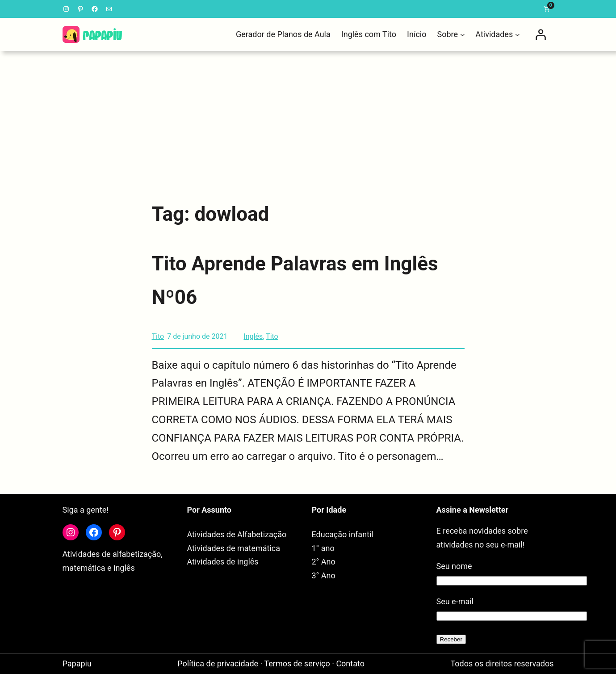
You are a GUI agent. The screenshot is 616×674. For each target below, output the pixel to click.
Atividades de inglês (223, 562)
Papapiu (77, 663)
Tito (158, 336)
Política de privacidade (218, 663)
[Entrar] (541, 34)
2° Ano (324, 562)
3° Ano (324, 575)
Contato (350, 663)
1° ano (323, 548)
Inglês (253, 336)
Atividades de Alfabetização (237, 534)
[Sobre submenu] (463, 35)
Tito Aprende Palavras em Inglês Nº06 (295, 280)
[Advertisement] (308, 121)
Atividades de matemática (234, 548)
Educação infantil (343, 534)
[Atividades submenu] (518, 35)
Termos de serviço (297, 663)
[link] (547, 9)
